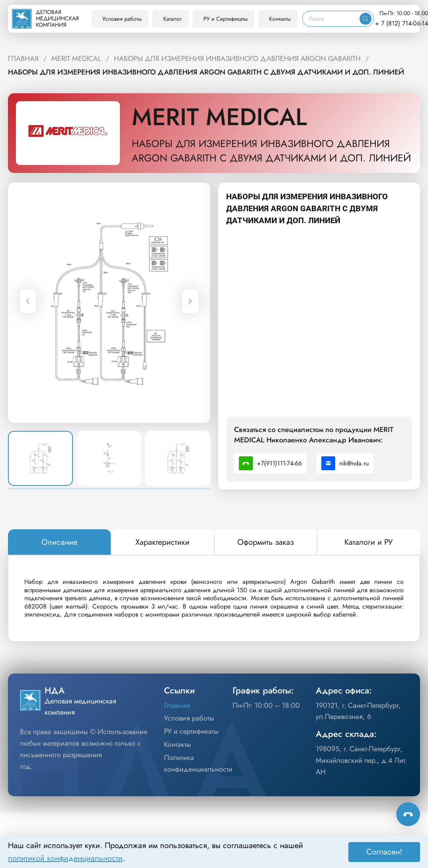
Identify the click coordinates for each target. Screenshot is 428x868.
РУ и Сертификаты (226, 19)
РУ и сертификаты (191, 731)
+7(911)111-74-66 (270, 463)
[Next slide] (190, 301)
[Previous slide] (28, 301)
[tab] (60, 542)
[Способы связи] (408, 814)
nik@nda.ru (345, 463)
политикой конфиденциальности (65, 858)
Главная (177, 705)
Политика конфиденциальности (198, 763)
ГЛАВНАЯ (23, 59)
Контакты (280, 19)
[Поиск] (331, 19)
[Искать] (365, 19)
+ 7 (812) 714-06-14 (402, 23)
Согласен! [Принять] (384, 852)
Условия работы (122, 19)
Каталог (173, 19)
